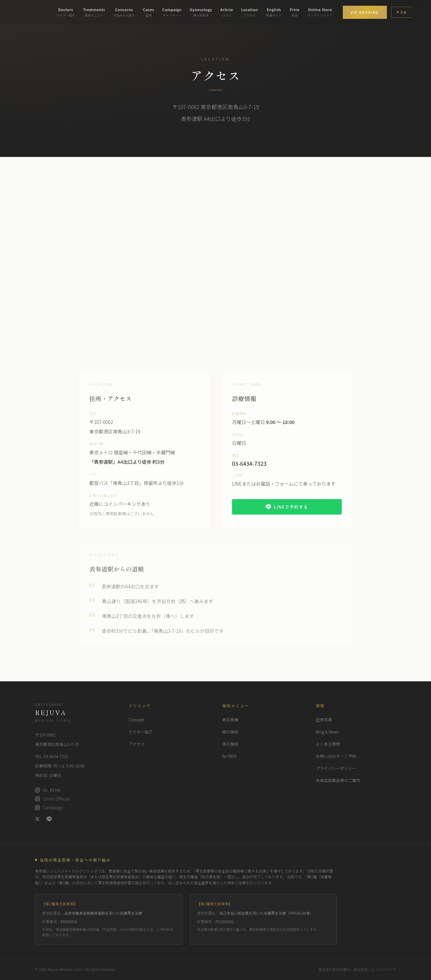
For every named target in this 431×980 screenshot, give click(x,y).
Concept (136, 720)
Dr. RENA (48, 790)
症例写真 (324, 720)
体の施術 (230, 744)
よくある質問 (328, 744)
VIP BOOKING (365, 12)
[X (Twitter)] (37, 819)
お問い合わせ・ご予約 (336, 756)
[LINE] (49, 819)
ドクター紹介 (141, 732)
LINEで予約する (287, 511)
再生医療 (230, 720)
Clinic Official (52, 799)
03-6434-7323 (249, 468)
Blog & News (327, 732)
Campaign (49, 808)
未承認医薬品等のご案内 (338, 780)
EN (402, 12)
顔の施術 (230, 732)
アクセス (137, 744)
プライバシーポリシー (336, 768)
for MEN (229, 756)
